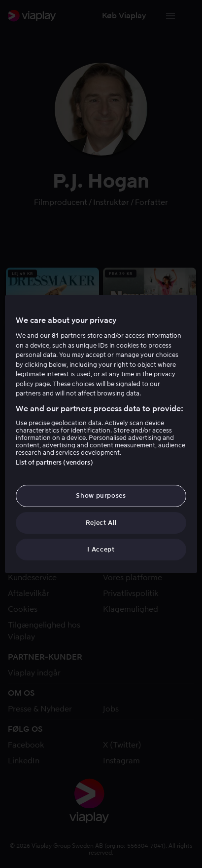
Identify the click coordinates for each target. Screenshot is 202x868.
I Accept (101, 549)
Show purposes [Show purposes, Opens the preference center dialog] (101, 495)
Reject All (101, 523)
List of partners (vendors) (54, 462)
